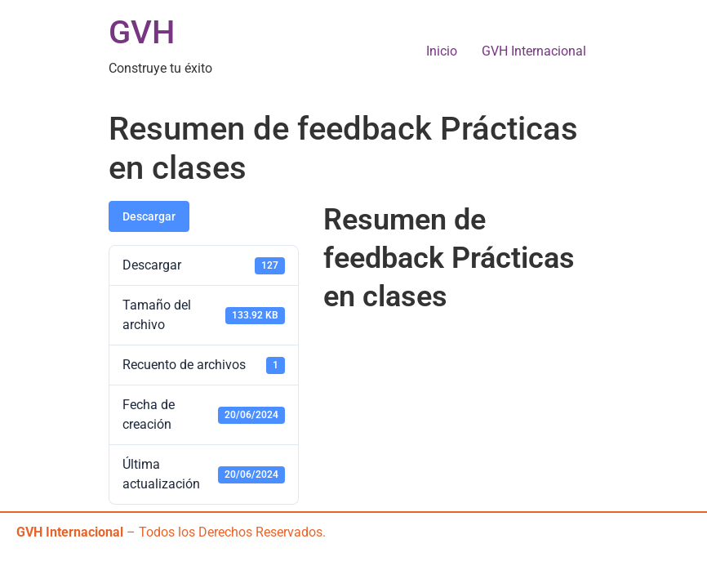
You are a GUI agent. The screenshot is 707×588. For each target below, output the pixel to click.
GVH (142, 32)
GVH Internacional (534, 51)
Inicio (442, 51)
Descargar (149, 216)
